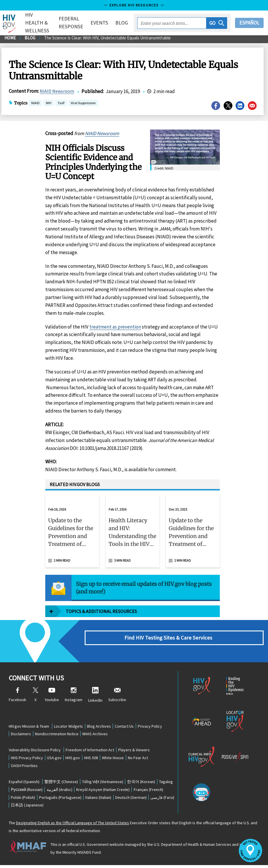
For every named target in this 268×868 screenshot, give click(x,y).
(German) (28, 808)
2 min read (62, 562)
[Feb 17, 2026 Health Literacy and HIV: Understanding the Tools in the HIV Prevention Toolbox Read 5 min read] (133, 533)
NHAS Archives (101, 734)
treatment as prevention (115, 329)
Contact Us (130, 726)
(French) (27, 800)
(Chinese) (62, 783)
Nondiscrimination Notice (60, 734)
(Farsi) (61, 808)
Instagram (74, 697)
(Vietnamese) (106, 783)
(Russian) (48, 792)
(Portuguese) (99, 800)
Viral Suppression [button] (83, 106)
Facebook (18, 697)
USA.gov (58, 759)
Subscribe (117, 697)
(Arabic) (83, 792)
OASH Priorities (25, 767)
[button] (217, 23)
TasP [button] (61, 106)
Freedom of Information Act (91, 751)
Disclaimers (22, 734)
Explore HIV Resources (134, 5)
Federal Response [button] (71, 22)
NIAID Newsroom (58, 94)
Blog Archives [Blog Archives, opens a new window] (102, 726)
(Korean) (147, 783)
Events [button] (99, 23)
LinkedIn (95, 697)
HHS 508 (99, 759)
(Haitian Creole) (128, 792)
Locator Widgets (70, 726)
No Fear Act (150, 759)
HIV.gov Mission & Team (29, 726)
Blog (122, 23)
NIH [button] (49, 106)
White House (123, 759)
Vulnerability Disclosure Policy (35, 751)
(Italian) (139, 800)
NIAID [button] (35, 106)
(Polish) (60, 800)
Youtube (52, 697)
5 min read (122, 562)
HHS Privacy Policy (28, 759)
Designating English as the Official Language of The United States (73, 826)
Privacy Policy (158, 726)
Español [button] (249, 23)
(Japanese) (96, 808)
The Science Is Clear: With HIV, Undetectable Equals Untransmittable (114, 40)
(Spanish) (24, 783)
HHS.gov (78, 759)
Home (11, 40)
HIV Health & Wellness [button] (39, 23)
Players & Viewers (137, 751)
